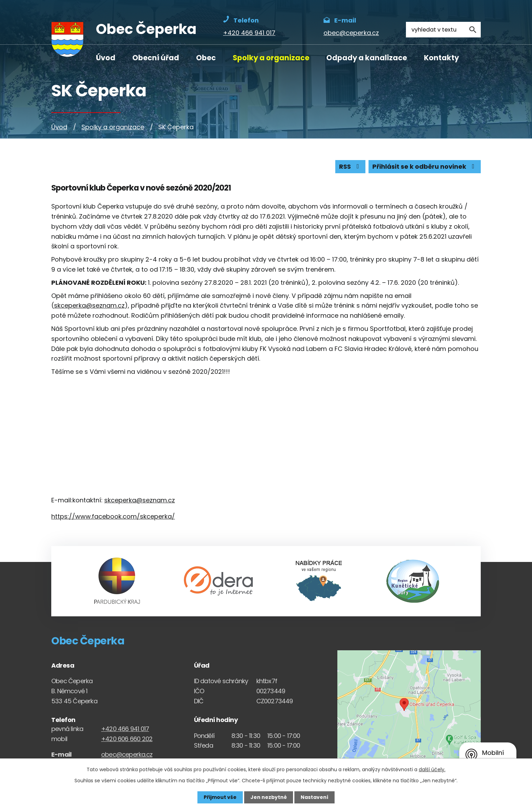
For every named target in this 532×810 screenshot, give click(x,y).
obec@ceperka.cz (127, 754)
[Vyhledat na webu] (473, 30)
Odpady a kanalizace (367, 58)
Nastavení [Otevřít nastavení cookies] (314, 797)
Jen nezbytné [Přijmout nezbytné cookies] (269, 797)
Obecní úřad (156, 58)
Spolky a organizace (271, 58)
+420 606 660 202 (127, 739)
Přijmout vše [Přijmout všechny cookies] (220, 797)
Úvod (106, 58)
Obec (206, 58)
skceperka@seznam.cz (89, 306)
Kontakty (441, 58)
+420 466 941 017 (125, 729)
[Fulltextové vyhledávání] (443, 30)
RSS (351, 167)
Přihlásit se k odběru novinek (425, 167)
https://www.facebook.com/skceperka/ (113, 516)
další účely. (432, 769)
